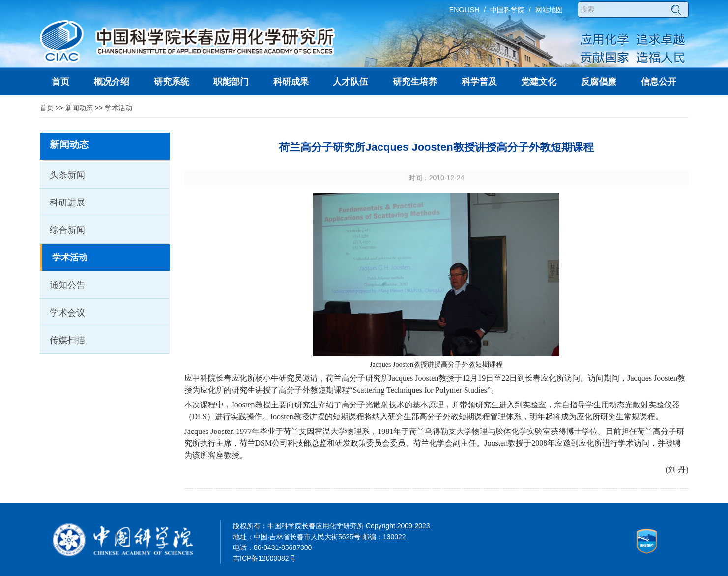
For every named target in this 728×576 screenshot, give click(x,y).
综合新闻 (67, 230)
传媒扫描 (67, 340)
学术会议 (67, 313)
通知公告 (67, 285)
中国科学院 (507, 10)
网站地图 (549, 10)
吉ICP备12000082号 (264, 558)
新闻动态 (79, 108)
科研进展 (67, 202)
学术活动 (118, 108)
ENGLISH (464, 10)
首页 (47, 108)
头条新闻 (67, 175)
